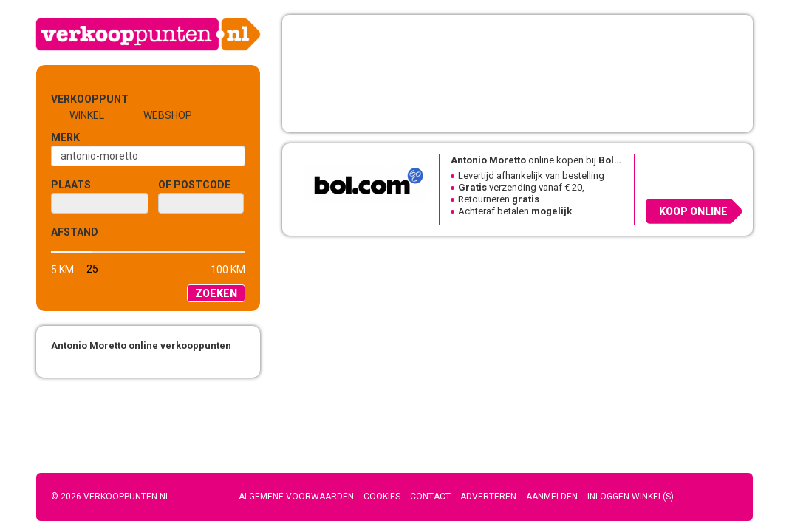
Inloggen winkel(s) (631, 497)
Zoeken (216, 293)
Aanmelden (552, 497)
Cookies (382, 497)
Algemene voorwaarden (296, 497)
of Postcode (194, 185)
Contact (430, 497)
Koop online (693, 211)
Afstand (75, 232)
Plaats (71, 185)
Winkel (87, 115)
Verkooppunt (75, 99)
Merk (65, 137)
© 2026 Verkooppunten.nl (110, 497)
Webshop (168, 115)
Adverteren (488, 497)
